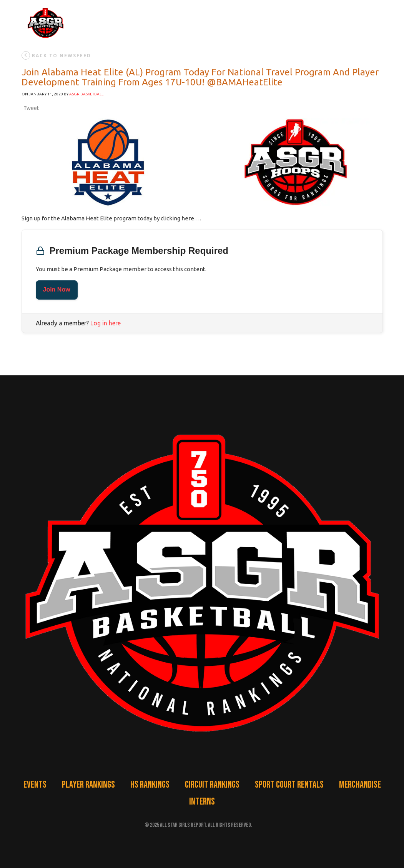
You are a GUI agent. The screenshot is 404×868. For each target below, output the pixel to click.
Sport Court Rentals (289, 785)
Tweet (31, 108)
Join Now (57, 290)
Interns (202, 802)
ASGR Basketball (86, 94)
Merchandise (360, 785)
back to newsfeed (56, 55)
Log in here (106, 323)
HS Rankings (150, 785)
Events (35, 785)
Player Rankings (88, 785)
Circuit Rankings (212, 785)
